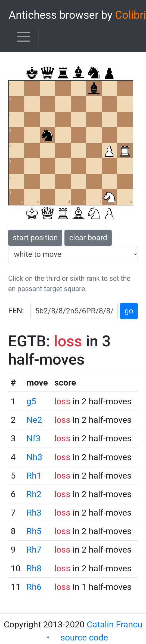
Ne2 (34, 420)
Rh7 (34, 550)
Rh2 (34, 494)
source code (84, 637)
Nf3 (33, 438)
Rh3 (34, 513)
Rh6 (34, 587)
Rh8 (34, 568)
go (129, 311)
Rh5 (34, 531)
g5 (31, 401)
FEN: (16, 311)
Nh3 (34, 457)
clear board (88, 238)
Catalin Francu (114, 624)
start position (35, 238)
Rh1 (34, 476)
